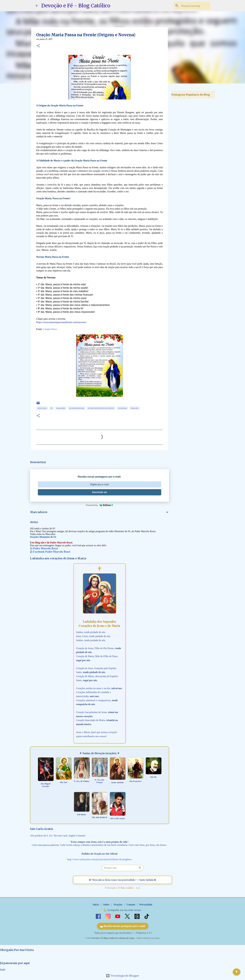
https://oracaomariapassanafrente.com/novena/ (61, 322)
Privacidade (146, 905)
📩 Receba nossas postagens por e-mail (123, 926)
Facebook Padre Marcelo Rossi (52, 552)
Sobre (106, 905)
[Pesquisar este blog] (194, 6)
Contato (131, 905)
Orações (118, 905)
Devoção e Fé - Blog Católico (76, 6)
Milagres (61, 408)
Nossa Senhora (77, 408)
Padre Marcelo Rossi (45, 548)
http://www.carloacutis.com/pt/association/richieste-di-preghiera (99, 859)
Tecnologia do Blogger (122, 976)
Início (96, 905)
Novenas (122, 408)
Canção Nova (50, 329)
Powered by (100, 505)
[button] (38, 46)
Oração (135, 408)
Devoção (42, 408)
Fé (52, 408)
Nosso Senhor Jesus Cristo (101, 408)
